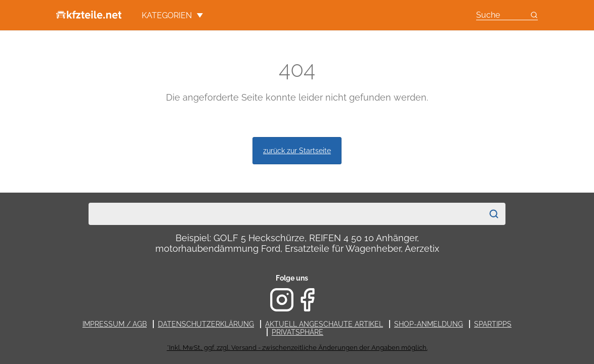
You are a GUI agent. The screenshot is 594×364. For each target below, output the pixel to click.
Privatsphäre (298, 332)
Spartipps (493, 324)
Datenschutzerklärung (206, 324)
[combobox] (286, 214)
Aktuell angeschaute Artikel (324, 324)
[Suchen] (494, 214)
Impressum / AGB (115, 324)
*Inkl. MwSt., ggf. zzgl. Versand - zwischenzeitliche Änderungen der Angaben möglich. (297, 348)
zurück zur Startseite (297, 150)
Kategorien (172, 15)
